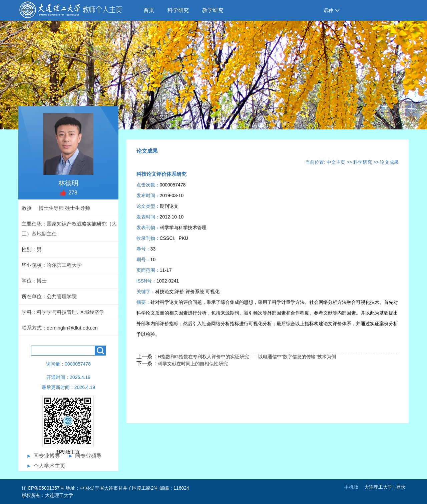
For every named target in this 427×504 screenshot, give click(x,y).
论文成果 (389, 162)
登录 (401, 487)
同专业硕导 (88, 456)
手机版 (351, 487)
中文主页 (336, 162)
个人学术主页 (49, 466)
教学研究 (213, 10)
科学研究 (178, 10)
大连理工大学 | (380, 487)
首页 (149, 10)
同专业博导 (47, 456)
